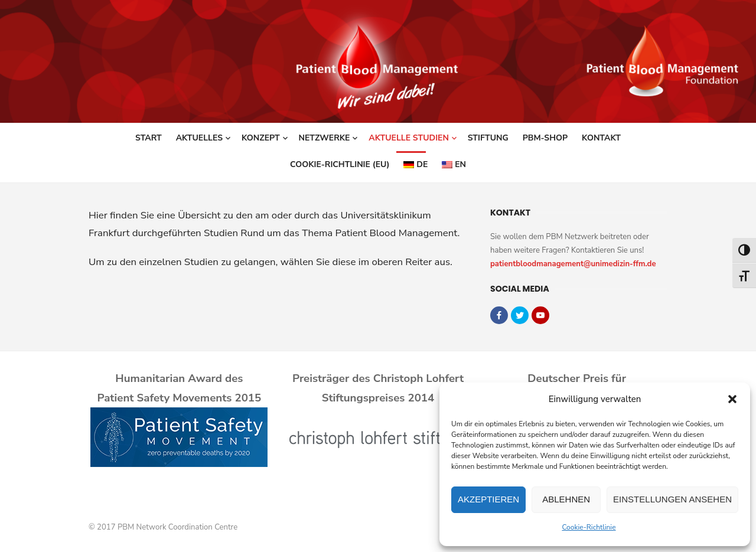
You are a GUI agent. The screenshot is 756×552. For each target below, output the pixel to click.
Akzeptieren (488, 499)
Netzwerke (325, 138)
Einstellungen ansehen (672, 499)
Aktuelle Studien (409, 138)
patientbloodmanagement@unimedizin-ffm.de (573, 264)
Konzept (261, 138)
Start (149, 138)
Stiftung (488, 138)
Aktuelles (199, 138)
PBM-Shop (545, 138)
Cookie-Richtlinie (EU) (340, 164)
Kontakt (601, 138)
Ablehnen (566, 499)
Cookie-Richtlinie (589, 527)
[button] (732, 399)
